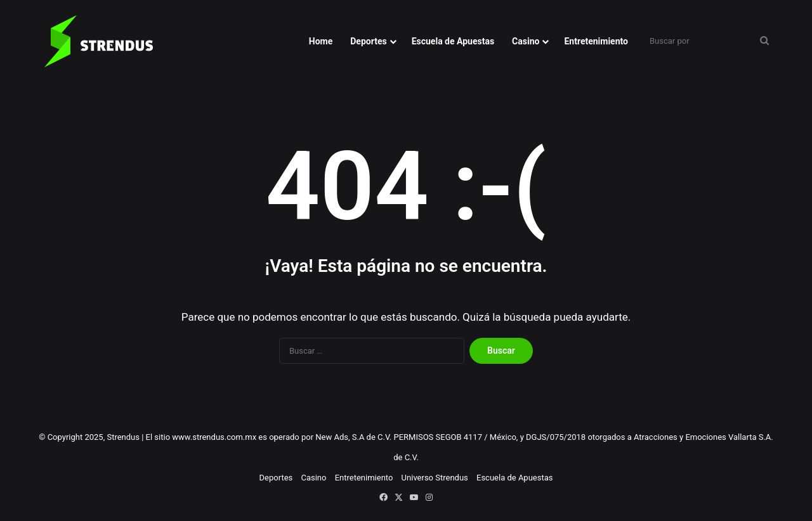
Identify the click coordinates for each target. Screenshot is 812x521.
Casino (526, 41)
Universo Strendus (435, 478)
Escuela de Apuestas (453, 41)
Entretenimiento (596, 41)
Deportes (368, 41)
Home (321, 41)
